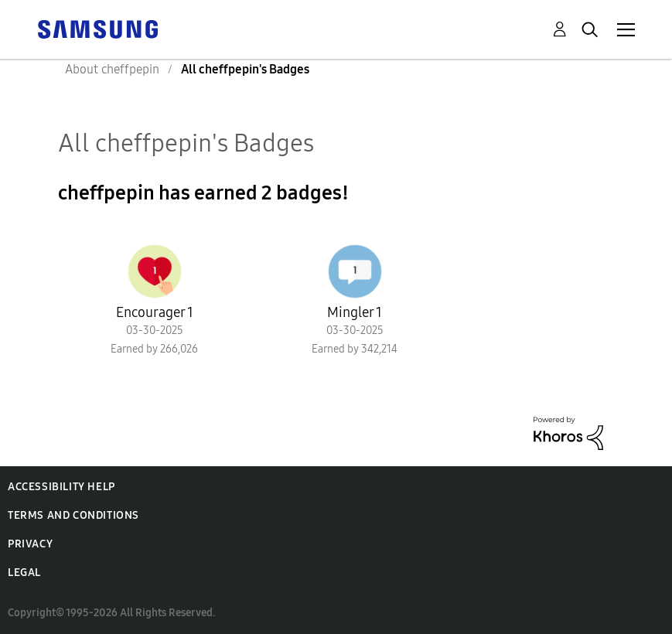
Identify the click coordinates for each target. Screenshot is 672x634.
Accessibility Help (61, 487)
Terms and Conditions (73, 515)
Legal (24, 573)
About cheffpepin (112, 69)
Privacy (30, 544)
